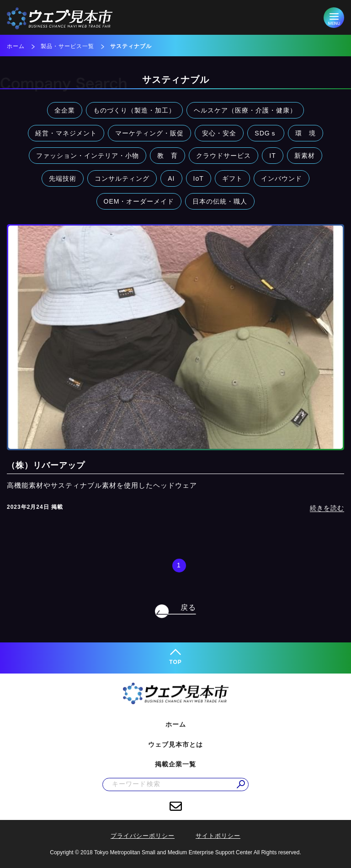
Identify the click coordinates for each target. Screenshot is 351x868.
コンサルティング (122, 178)
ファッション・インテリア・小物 (88, 156)
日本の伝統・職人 (220, 201)
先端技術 (63, 178)
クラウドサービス (223, 156)
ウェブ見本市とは (175, 744)
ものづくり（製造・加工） (134, 110)
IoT (199, 178)
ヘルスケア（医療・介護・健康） (245, 110)
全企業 (65, 110)
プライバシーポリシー (143, 836)
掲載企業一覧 (175, 764)
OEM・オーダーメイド (139, 201)
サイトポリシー (218, 836)
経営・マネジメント (66, 133)
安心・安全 (219, 133)
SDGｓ (266, 133)
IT (272, 156)
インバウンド (282, 178)
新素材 (305, 156)
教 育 (168, 156)
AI (171, 178)
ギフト (232, 178)
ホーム (16, 46)
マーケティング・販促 (149, 133)
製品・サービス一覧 (67, 46)
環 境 (306, 133)
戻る (188, 607)
